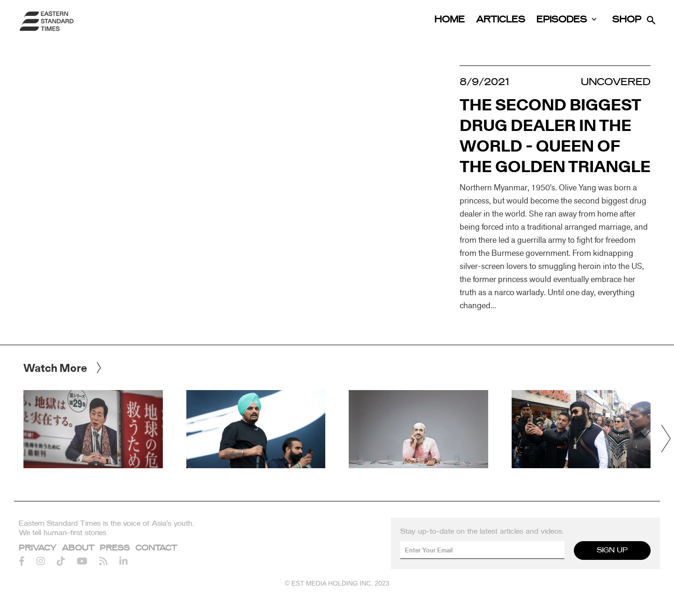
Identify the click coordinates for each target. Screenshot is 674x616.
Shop (627, 20)
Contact (156, 548)
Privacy (37, 548)
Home (450, 20)
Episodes (562, 20)
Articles (501, 20)
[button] (666, 438)
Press (115, 548)
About (78, 548)
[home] (47, 21)
